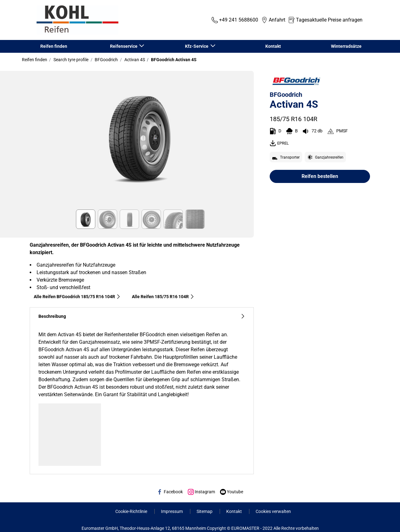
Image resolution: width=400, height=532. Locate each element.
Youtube (232, 492)
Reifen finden (54, 46)
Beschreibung (142, 316)
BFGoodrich (106, 60)
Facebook (170, 492)
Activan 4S (134, 60)
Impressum (172, 511)
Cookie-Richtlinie (132, 511)
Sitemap (205, 511)
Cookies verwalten (273, 511)
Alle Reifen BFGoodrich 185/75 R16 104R (77, 297)
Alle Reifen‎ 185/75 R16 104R (163, 297)
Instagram (201, 492)
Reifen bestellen (320, 176)
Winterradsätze (346, 46)
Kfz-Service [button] (197, 46)
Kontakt (273, 46)
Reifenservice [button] (124, 46)
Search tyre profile (70, 60)
